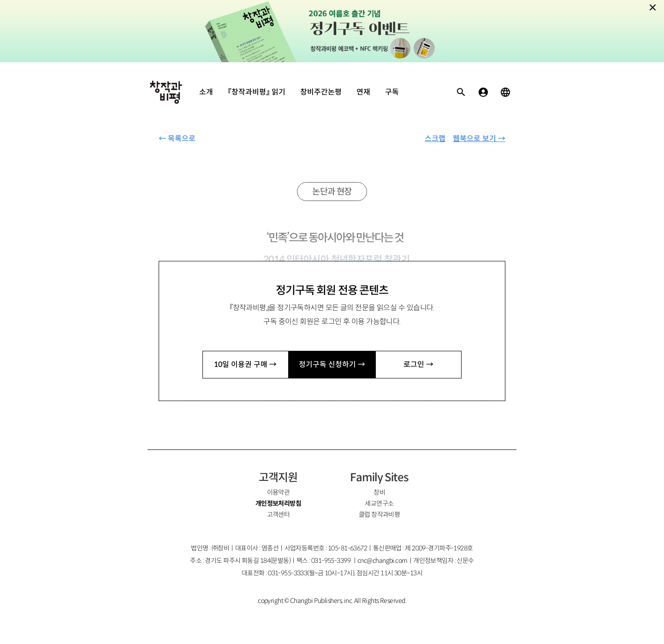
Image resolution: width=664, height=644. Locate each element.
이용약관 (279, 492)
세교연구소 (379, 503)
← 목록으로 (177, 139)
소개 (206, 92)
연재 (363, 92)
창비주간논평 (321, 92)
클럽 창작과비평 (379, 514)
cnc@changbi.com (382, 561)
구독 (392, 92)
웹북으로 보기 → (479, 139)
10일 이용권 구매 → (245, 364)
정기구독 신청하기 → (332, 364)
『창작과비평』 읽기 (257, 92)
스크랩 (435, 139)
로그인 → (418, 364)
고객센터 (279, 514)
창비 (379, 492)
